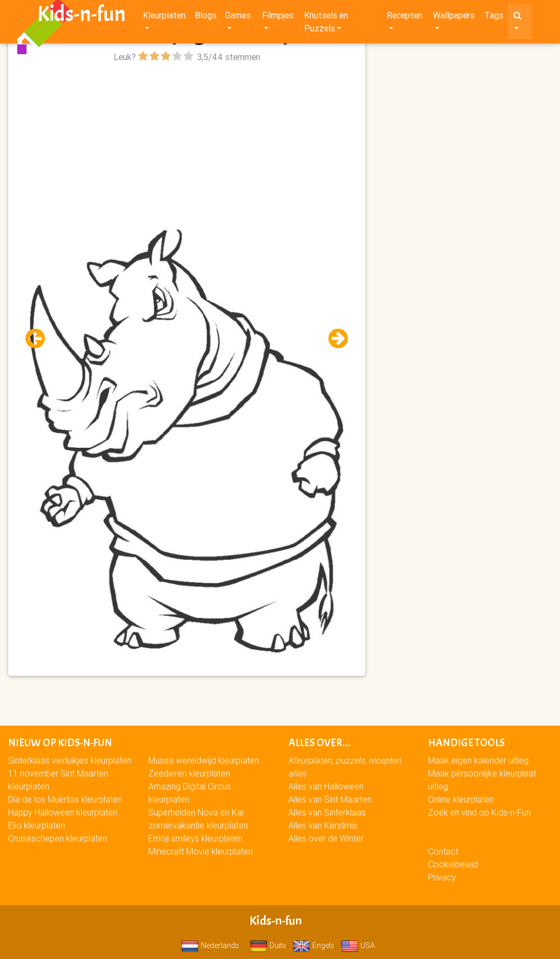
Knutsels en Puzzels (326, 24)
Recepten (405, 17)
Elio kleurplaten (37, 825)
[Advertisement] (187, 141)
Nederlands (210, 945)
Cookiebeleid (453, 864)
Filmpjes (278, 17)
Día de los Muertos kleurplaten (65, 799)
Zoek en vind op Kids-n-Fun (479, 812)
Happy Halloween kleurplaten (63, 812)
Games (238, 17)
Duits (268, 945)
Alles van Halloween (326, 786)
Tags (494, 17)
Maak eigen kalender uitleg (478, 760)
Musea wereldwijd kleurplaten (204, 760)
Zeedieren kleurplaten (189, 773)
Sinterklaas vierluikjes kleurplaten (70, 760)
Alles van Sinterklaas (327, 812)
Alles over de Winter (326, 838)
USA (358, 945)
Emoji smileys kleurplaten (195, 838)
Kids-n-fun (81, 16)
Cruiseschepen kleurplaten (58, 838)
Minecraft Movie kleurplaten (200, 851)
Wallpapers (454, 17)
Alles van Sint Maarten (330, 799)
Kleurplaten (164, 17)
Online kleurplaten (461, 799)
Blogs (206, 17)
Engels (314, 945)
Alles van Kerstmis (323, 825)
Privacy (442, 877)
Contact (443, 851)
